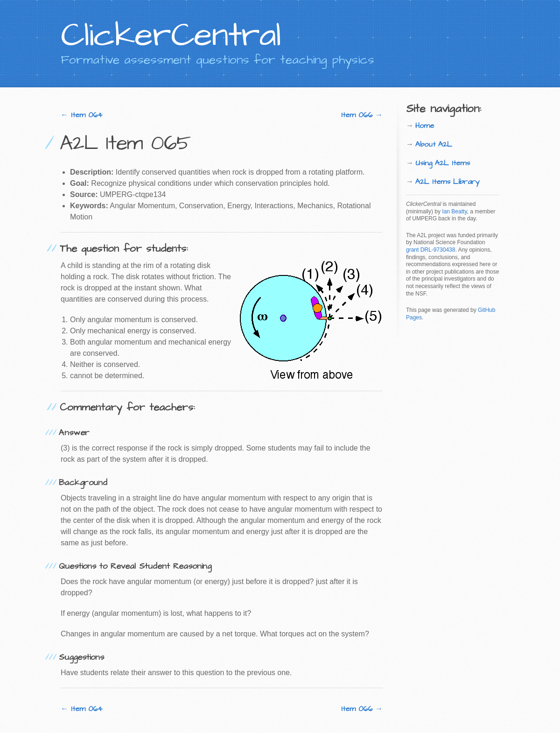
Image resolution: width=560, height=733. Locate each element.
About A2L (434, 144)
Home (425, 126)
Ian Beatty (454, 211)
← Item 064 (82, 115)
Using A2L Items (443, 163)
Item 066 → (362, 115)
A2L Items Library (448, 182)
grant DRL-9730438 (430, 250)
